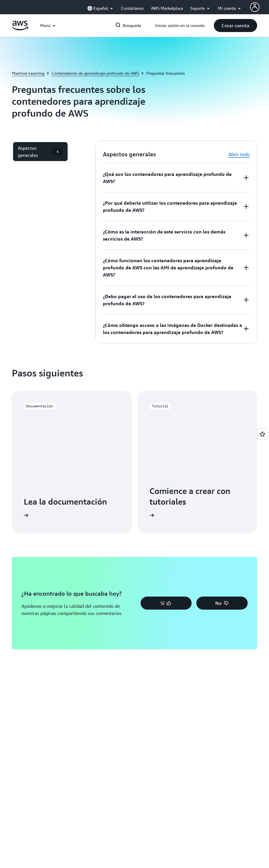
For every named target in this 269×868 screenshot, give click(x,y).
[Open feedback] (262, 434)
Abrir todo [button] (239, 154)
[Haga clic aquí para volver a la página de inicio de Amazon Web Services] (20, 29)
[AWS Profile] (255, 7)
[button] (235, 26)
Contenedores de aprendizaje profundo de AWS (95, 73)
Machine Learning (28, 73)
